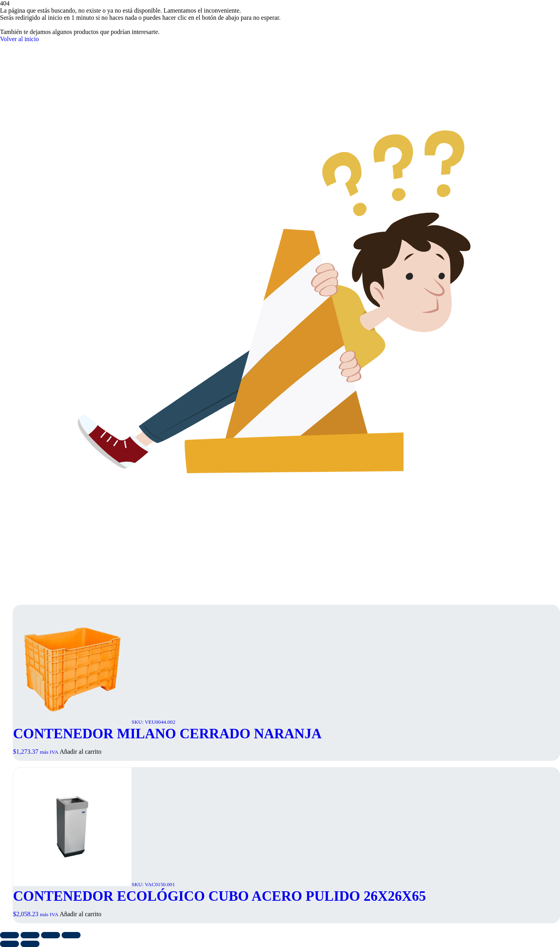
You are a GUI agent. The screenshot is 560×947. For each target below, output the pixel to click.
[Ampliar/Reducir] (9, 935)
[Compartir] (51, 935)
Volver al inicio (19, 39)
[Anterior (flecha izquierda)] (9, 944)
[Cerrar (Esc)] (71, 935)
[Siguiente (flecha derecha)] (30, 944)
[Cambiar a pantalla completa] (30, 935)
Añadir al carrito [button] (81, 752)
